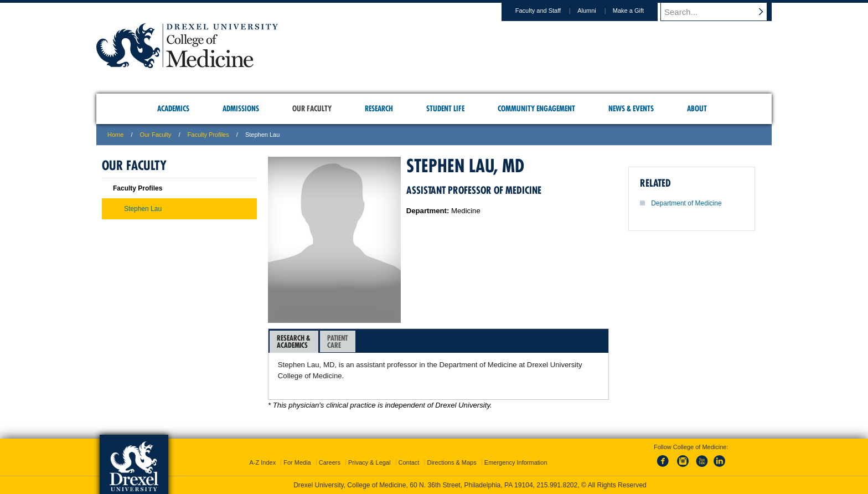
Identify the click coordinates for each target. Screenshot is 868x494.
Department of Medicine (686, 203)
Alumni (597, 11)
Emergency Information (516, 462)
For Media (297, 462)
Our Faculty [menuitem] (312, 109)
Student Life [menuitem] (445, 109)
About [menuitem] (697, 109)
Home (115, 135)
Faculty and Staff (549, 11)
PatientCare (337, 341)
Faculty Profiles (208, 135)
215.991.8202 (557, 485)
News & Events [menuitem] (631, 109)
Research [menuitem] (379, 109)
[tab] (294, 342)
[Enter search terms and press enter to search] (721, 12)
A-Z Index (262, 462)
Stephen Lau (143, 209)
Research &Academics (294, 341)
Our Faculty (156, 135)
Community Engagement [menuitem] (536, 109)
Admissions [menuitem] (241, 109)
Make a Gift (639, 11)
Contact (409, 462)
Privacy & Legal (369, 462)
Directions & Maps (451, 462)
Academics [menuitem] (173, 109)
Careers (330, 462)
